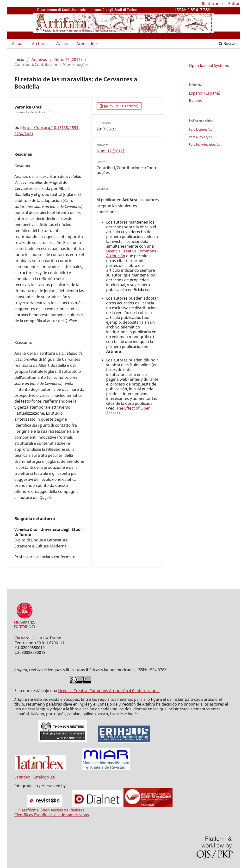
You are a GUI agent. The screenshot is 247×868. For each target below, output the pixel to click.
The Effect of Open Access (128, 411)
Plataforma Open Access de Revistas (51, 810)
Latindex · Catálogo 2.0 (35, 777)
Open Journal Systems (209, 65)
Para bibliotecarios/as (204, 144)
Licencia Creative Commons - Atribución (132, 253)
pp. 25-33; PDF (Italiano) (121, 106)
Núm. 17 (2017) (68, 59)
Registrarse (212, 4)
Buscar (227, 44)
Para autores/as (200, 137)
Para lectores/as (200, 129)
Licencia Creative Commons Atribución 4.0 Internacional (109, 691)
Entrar (234, 4)
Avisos (62, 44)
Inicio (19, 59)
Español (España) (205, 93)
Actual (18, 44)
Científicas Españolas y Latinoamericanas (52, 815)
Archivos (40, 44)
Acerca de (86, 44)
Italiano (196, 100)
